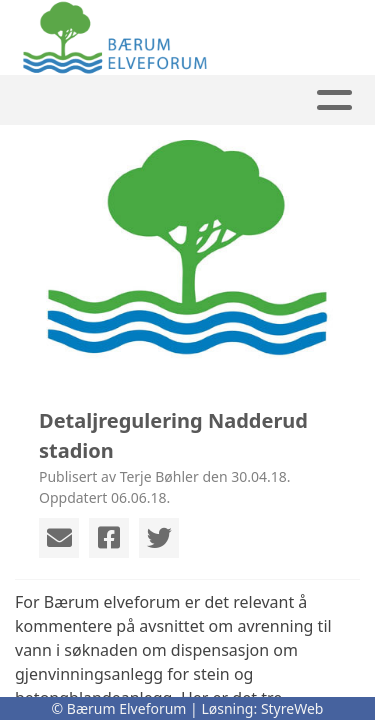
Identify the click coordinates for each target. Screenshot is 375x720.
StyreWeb (292, 708)
